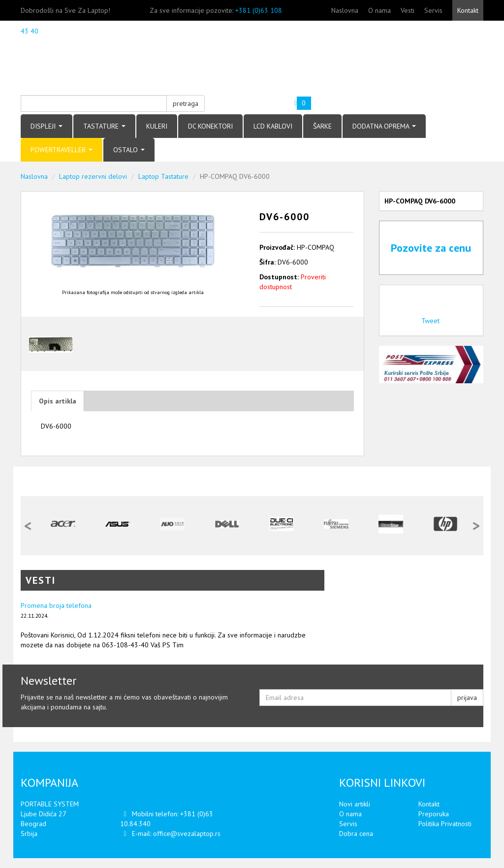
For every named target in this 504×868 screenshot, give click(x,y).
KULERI (157, 126)
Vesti (408, 10)
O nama (379, 10)
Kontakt (468, 10)
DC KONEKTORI (210, 126)
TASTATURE (104, 126)
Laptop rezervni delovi (93, 176)
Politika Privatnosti (445, 824)
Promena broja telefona (56, 605)
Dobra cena (356, 834)
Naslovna (345, 10)
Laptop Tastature (163, 176)
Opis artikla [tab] (58, 401)
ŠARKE (322, 126)
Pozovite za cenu (431, 248)
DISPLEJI (47, 126)
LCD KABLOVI (273, 126)
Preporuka (434, 814)
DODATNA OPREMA (384, 126)
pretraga (186, 103)
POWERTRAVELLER (62, 150)
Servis (433, 10)
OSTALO (129, 150)
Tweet (430, 321)
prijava (467, 698)
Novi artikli (355, 804)
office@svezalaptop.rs (187, 834)
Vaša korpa (273, 99)
